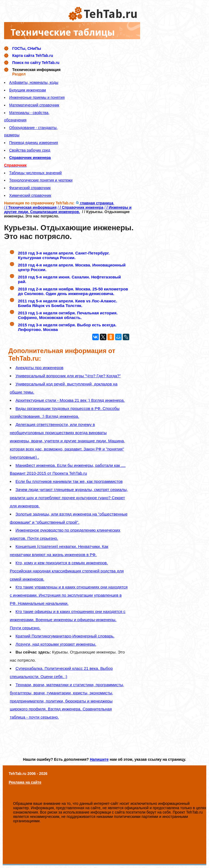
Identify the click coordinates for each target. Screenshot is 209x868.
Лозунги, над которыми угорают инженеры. (56, 644)
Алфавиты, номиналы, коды (34, 82)
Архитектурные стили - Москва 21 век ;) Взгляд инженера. (70, 400)
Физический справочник (30, 188)
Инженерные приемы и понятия (37, 97)
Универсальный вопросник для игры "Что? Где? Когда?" (68, 376)
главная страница (95, 203)
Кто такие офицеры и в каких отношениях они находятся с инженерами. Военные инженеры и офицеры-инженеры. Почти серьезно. (68, 620)
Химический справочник (30, 195)
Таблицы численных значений (36, 173)
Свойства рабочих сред (30, 150)
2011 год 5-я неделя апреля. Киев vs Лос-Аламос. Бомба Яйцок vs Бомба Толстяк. (67, 303)
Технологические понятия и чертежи (41, 180)
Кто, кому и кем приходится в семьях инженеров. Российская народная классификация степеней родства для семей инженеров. (67, 571)
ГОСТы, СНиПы (27, 48)
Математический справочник (34, 105)
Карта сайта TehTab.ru (33, 56)
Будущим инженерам (28, 90)
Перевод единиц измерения (34, 143)
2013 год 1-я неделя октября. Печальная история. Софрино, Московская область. (68, 315)
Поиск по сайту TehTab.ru (36, 63)
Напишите (99, 759)
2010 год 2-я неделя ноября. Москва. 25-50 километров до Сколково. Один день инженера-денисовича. (73, 291)
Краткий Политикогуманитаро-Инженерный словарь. (65, 636)
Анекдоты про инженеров (39, 368)
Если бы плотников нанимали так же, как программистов (69, 481)
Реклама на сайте (25, 782)
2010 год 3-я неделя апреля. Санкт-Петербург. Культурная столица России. (64, 255)
